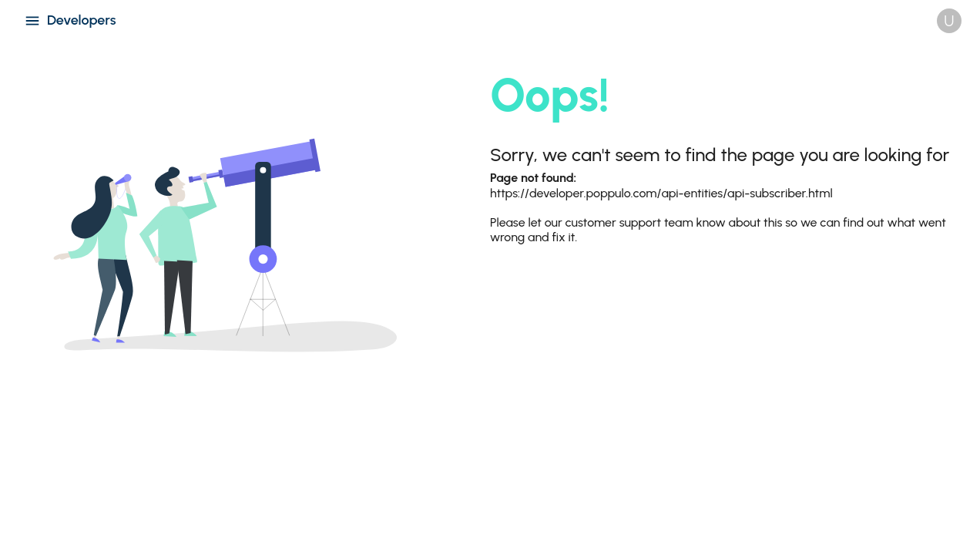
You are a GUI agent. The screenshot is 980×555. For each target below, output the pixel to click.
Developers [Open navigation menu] (70, 20)
